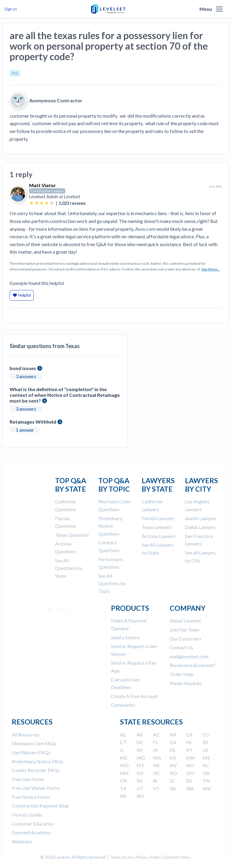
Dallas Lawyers (200, 527)
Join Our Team (185, 630)
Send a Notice (125, 637)
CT (123, 742)
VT (156, 788)
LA (206, 750)
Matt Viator (43, 185)
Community (123, 705)
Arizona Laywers (159, 536)
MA (157, 758)
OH (190, 773)
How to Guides (27, 815)
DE (140, 742)
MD (141, 758)
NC (157, 773)
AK (140, 735)
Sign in (11, 9)
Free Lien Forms (28, 779)
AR (173, 735)
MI (173, 758)
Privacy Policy (148, 857)
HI (189, 742)
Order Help (182, 674)
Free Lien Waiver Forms (36, 788)
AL (123, 735)
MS (206, 758)
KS (172, 750)
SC (172, 781)
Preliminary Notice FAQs (38, 761)
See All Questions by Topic (112, 583)
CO (206, 735)
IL (122, 750)
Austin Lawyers (201, 518)
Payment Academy (31, 832)
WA (190, 788)
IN (139, 750)
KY (189, 750)
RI (155, 781)
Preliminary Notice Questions (110, 526)
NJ (206, 765)
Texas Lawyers (157, 527)
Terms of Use (121, 857)
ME (124, 758)
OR (123, 781)
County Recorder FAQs (36, 770)
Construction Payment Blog (40, 806)
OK (206, 773)
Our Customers (185, 639)
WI (123, 796)
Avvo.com (145, 229)
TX (123, 788)
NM (124, 773)
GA (173, 742)
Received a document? (193, 665)
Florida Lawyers (158, 518)
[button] (219, 9)
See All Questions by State (69, 568)
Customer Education (33, 824)
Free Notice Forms (31, 797)
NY (140, 773)
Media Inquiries (186, 683)
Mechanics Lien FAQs (34, 743)
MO (124, 765)
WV (207, 788)
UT (140, 788)
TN (206, 781)
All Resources (26, 735)
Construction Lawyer (47, 191)
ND (173, 773)
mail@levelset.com (189, 656)
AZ (156, 735)
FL (156, 742)
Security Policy (177, 857)
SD (189, 781)
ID (205, 742)
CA (189, 735)
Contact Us (181, 647)
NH (190, 765)
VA (173, 788)
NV (173, 765)
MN (191, 758)
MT (141, 765)
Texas (15, 73)
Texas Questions (72, 535)
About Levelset (185, 621)
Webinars (22, 841)
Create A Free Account (134, 696)
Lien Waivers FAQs (31, 752)
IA (156, 750)
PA (140, 781)
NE (156, 765)
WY (140, 796)
